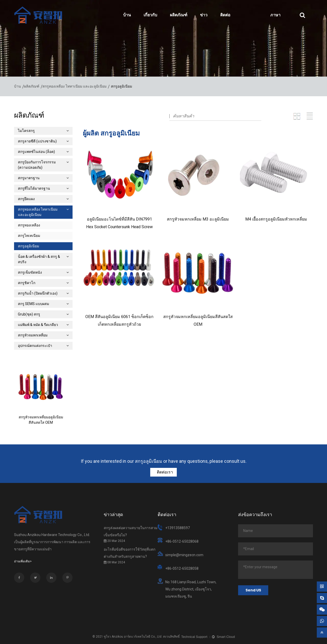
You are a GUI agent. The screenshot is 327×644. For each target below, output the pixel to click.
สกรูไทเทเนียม (29, 236)
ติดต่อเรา (164, 472)
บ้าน (127, 15)
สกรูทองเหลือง (29, 225)
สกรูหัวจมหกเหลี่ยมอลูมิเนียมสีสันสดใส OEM (41, 420)
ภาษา (275, 15)
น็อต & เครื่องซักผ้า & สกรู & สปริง (43, 259)
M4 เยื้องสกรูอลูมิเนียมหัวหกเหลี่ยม (276, 219)
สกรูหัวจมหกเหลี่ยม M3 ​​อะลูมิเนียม (198, 219)
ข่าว (204, 15)
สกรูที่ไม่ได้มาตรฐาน (43, 188)
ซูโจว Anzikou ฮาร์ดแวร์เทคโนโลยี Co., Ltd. (133, 637)
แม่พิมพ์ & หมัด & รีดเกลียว (43, 325)
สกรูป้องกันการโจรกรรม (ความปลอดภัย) (43, 165)
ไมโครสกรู (43, 131)
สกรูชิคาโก (43, 283)
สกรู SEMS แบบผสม (43, 304)
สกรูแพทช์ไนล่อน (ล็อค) (43, 152)
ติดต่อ (225, 15)
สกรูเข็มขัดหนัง (43, 272)
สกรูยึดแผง (43, 199)
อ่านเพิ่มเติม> (23, 561)
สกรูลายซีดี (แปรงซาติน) (43, 141)
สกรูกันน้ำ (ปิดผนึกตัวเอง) (43, 293)
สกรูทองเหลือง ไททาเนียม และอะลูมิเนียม (74, 86)
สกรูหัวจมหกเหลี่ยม (43, 335)
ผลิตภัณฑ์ (179, 15)
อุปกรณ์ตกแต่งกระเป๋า (43, 346)
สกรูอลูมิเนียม (28, 246)
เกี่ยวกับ (150, 15)
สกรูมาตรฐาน (43, 178)
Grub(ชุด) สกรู (43, 314)
